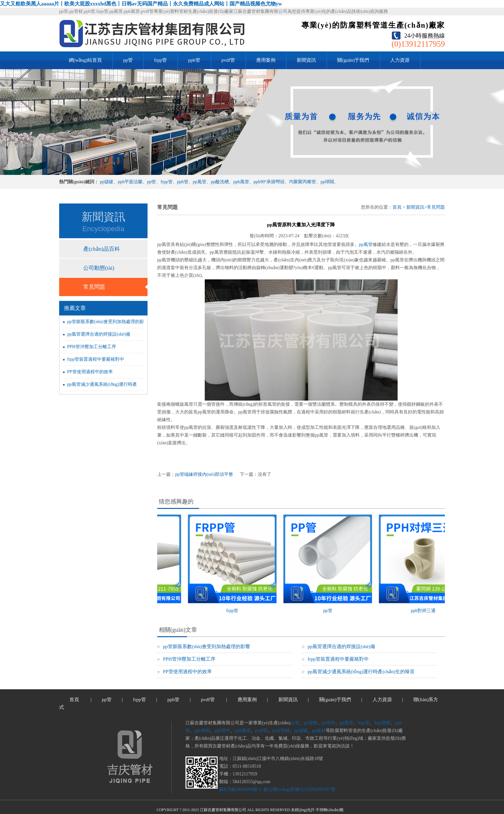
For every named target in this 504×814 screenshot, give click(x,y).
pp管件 (328, 723)
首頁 (397, 207)
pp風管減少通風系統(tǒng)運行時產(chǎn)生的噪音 (361, 672)
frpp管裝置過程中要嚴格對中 (96, 359)
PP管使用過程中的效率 (90, 372)
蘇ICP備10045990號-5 (240, 789)
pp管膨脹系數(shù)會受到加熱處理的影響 (207, 647)
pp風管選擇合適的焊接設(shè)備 (99, 334)
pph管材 (202, 731)
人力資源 (400, 60)
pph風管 (241, 182)
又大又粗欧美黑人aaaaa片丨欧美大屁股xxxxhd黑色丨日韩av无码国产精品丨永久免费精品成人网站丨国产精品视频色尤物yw (141, 4)
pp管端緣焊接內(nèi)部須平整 (204, 474)
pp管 (128, 60)
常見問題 (94, 287)
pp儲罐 (106, 182)
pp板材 (319, 731)
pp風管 (200, 182)
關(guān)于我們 (353, 60)
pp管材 (310, 723)
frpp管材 (382, 723)
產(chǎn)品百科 (102, 249)
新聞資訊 (306, 60)
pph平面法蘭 (130, 182)
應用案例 (266, 60)
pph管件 (223, 731)
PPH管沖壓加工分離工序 (92, 347)
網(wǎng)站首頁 (85, 60)
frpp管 (160, 60)
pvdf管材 (281, 731)
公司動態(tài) (99, 268)
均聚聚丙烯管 (302, 182)
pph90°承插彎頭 (269, 182)
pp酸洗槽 (220, 182)
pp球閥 (327, 182)
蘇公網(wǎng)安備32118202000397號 (299, 789)
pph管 (194, 60)
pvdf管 (228, 60)
